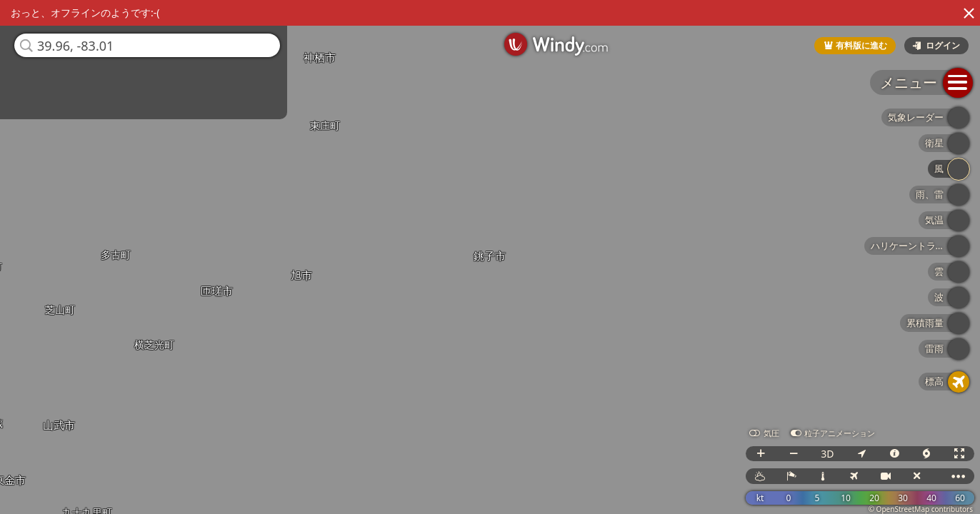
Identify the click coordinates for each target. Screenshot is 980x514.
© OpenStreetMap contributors (921, 509)
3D (827, 454)
